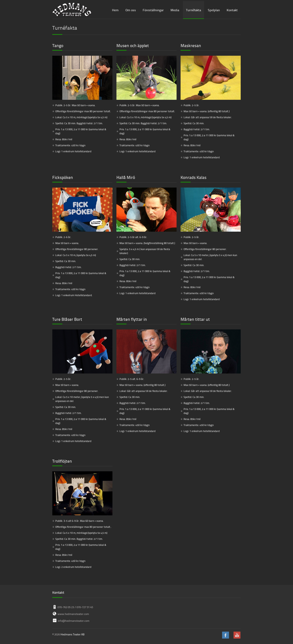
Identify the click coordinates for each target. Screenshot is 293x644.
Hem (115, 10)
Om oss (131, 10)
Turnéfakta (193, 10)
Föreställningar (153, 10)
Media (175, 10)
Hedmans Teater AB (73, 634)
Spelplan (214, 10)
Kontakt (232, 10)
